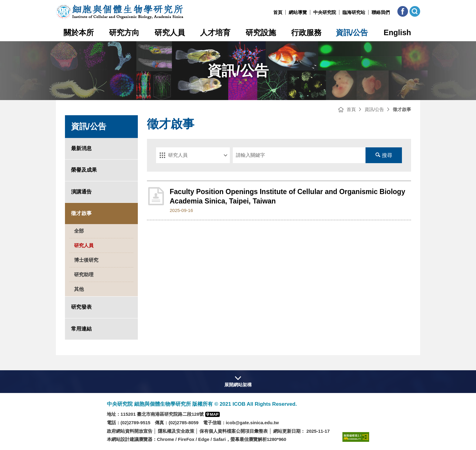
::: (271, 12)
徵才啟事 (81, 213)
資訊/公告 (352, 32)
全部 (79, 231)
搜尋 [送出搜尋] (384, 155)
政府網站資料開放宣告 (130, 431)
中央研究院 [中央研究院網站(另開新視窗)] (325, 12)
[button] (403, 11)
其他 (79, 289)
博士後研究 (86, 260)
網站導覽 (298, 12)
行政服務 (306, 32)
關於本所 (79, 32)
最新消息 (81, 148)
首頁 (278, 12)
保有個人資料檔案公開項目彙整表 (234, 431)
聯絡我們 (381, 12)
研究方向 (124, 32)
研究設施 (261, 32)
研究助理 (84, 275)
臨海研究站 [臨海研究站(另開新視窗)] (354, 12)
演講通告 (81, 192)
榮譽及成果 (84, 170)
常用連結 (81, 329)
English (397, 32)
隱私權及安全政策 (176, 431)
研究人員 (170, 32)
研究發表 (81, 307)
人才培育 (215, 32)
